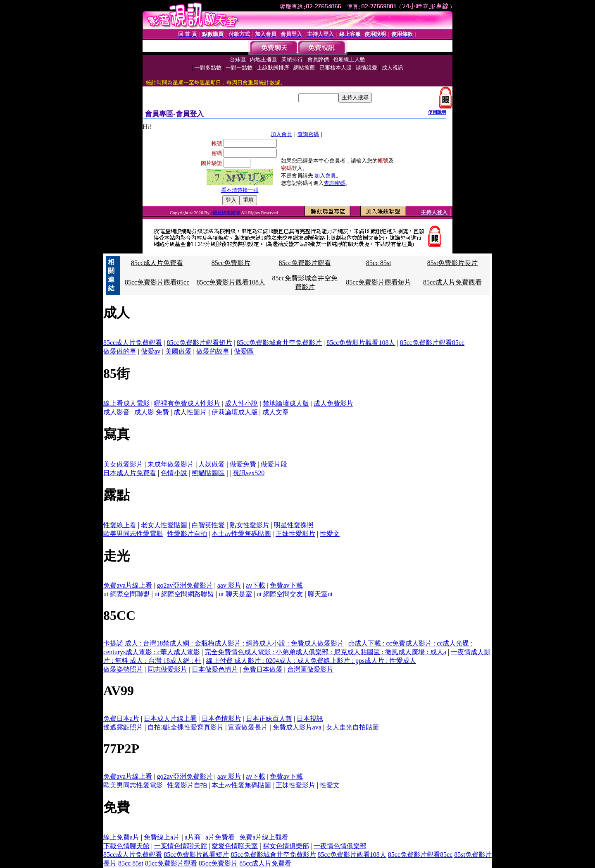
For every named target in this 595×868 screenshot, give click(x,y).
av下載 (256, 585)
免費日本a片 (121, 719)
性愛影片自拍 (187, 534)
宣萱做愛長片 (248, 727)
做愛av (151, 351)
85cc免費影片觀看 (305, 263)
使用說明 (437, 112)
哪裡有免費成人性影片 (187, 403)
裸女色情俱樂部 (286, 846)
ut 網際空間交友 (280, 594)
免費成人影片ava (297, 727)
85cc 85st (379, 263)
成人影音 (117, 412)
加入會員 (281, 134)
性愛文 (330, 534)
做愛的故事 (213, 351)
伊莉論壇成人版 (235, 412)
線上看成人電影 (126, 403)
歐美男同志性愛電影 (133, 534)
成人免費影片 (333, 403)
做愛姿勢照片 (123, 669)
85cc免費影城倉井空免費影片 (279, 343)
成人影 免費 (152, 412)
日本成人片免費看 (130, 473)
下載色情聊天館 (126, 846)
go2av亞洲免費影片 (184, 585)
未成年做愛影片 (171, 464)
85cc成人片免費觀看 (452, 282)
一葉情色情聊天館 (181, 846)
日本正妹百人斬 (269, 719)
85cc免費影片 (231, 263)
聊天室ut (320, 594)
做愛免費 (243, 464)
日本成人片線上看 (170, 719)
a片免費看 (220, 837)
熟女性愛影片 (250, 525)
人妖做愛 (212, 464)
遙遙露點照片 (123, 727)
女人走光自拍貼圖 (352, 727)
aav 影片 (229, 585)
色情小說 (174, 473)
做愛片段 (274, 464)
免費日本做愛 (263, 669)
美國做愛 (178, 351)
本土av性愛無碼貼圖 (241, 534)
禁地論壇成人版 (286, 403)
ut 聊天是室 (235, 594)
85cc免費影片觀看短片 (378, 282)
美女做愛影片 (123, 464)
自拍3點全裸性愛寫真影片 (186, 727)
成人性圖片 (190, 412)
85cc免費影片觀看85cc (157, 282)
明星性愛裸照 (294, 525)
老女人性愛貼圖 (164, 525)
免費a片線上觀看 (264, 837)
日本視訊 (310, 719)
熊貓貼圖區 (208, 473)
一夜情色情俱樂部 (340, 846)
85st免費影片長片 (453, 263)
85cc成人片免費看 (157, 263)
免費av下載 (286, 585)
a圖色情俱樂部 (226, 213)
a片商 (193, 837)
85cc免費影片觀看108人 (231, 282)
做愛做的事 (120, 351)
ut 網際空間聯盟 (126, 594)
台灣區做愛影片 (310, 669)
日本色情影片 (221, 719)
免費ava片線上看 (128, 585)
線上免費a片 (121, 837)
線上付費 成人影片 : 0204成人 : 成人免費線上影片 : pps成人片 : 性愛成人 (311, 661)
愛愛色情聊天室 (235, 846)
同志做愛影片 (167, 669)
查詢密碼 (308, 134)
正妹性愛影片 (295, 534)
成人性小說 (241, 403)
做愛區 (244, 351)
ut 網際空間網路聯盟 (184, 594)
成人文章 (276, 412)
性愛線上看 (120, 525)
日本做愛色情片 (215, 669)
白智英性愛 (208, 525)
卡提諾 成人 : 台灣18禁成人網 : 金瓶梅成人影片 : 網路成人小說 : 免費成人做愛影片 (224, 643)
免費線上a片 (162, 837)
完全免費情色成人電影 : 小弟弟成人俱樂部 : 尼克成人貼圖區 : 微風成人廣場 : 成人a (325, 652)
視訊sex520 (249, 473)
